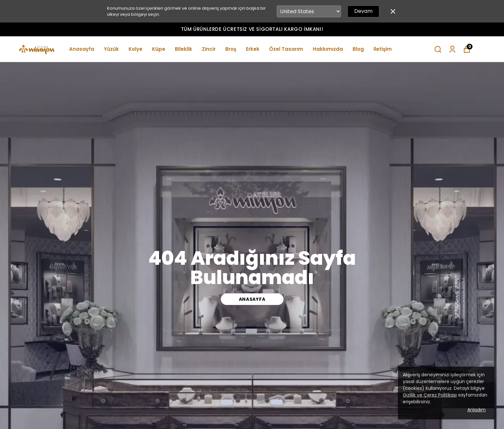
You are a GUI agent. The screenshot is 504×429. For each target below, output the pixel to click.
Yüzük (111, 49)
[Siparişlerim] (452, 49)
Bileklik (184, 49)
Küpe (159, 49)
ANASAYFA (252, 299)
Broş (231, 49)
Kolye (135, 49)
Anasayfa (82, 49)
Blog (358, 49)
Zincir (209, 49)
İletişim (383, 49)
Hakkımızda (328, 49)
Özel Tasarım (286, 49)
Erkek (253, 49)
